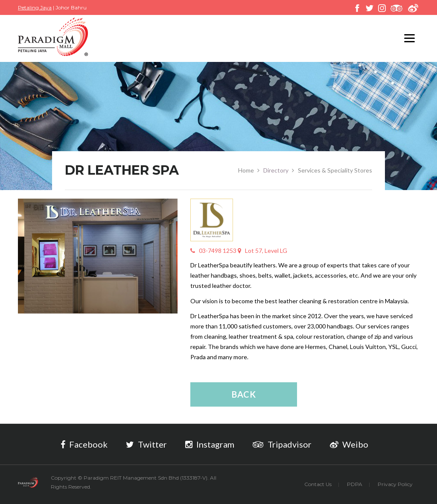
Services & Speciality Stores (335, 170)
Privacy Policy (395, 484)
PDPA (355, 484)
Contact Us (318, 484)
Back (244, 394)
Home (246, 170)
